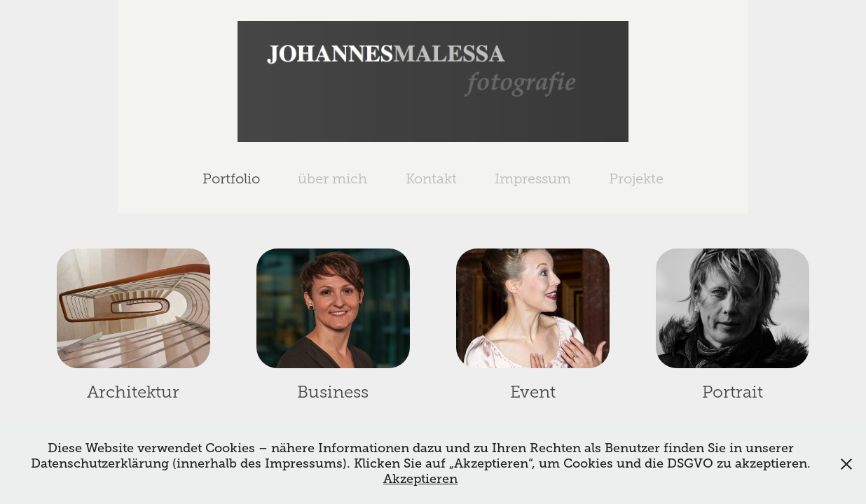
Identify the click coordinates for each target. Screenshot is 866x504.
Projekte (636, 178)
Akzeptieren (420, 479)
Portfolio (231, 178)
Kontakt (431, 178)
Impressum (533, 178)
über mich (332, 178)
